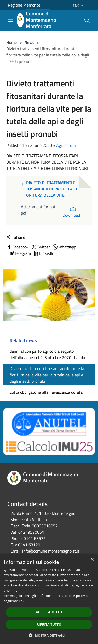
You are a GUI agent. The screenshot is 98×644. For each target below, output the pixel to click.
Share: (16, 237)
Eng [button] (79, 5)
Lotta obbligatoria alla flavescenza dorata (46, 392)
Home (11, 42)
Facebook (18, 247)
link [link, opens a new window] (22, 601)
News (29, 42)
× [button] (92, 560)
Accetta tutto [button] (49, 612)
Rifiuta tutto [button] (49, 624)
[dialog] (49, 599)
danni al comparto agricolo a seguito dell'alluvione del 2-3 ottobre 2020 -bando (47, 354)
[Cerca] (87, 20)
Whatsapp (64, 247)
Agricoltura (66, 145)
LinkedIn (44, 253)
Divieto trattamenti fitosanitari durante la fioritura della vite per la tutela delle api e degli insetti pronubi (47, 375)
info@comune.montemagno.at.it (51, 551)
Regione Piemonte (24, 5)
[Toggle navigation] (10, 20)
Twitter (40, 247)
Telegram (20, 253)
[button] (49, 635)
